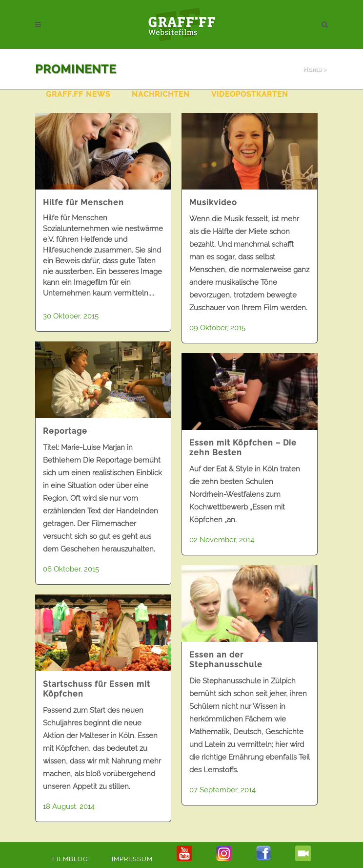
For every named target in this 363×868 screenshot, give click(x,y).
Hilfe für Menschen (83, 202)
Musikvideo (213, 202)
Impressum (132, 859)
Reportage (65, 431)
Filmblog (70, 859)
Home (312, 69)
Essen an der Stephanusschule (226, 660)
